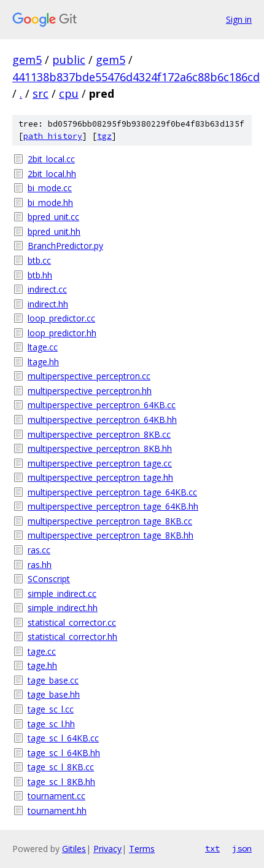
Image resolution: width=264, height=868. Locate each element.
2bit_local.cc (51, 159)
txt (212, 848)
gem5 (27, 60)
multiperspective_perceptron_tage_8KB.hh (111, 535)
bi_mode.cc (50, 188)
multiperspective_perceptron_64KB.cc (102, 405)
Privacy (107, 849)
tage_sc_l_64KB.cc (63, 738)
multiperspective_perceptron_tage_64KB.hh (113, 506)
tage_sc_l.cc (51, 709)
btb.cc (39, 260)
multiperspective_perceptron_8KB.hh (100, 448)
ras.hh (40, 565)
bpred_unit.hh (54, 231)
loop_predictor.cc (61, 318)
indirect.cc (47, 289)
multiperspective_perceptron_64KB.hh (102, 420)
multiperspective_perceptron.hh (90, 391)
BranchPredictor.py (65, 246)
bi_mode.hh (50, 203)
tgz (104, 136)
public (69, 60)
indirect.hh (48, 304)
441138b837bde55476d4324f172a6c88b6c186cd (136, 77)
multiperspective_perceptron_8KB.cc (99, 434)
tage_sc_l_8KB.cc (61, 767)
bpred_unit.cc (53, 217)
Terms (142, 849)
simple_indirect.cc (62, 594)
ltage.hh (43, 362)
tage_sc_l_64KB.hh (64, 753)
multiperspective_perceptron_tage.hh (100, 477)
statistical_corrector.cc (72, 622)
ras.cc (39, 550)
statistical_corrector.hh (72, 637)
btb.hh (40, 275)
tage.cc (42, 651)
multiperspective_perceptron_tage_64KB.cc (112, 492)
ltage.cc (43, 347)
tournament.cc (56, 796)
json (242, 848)
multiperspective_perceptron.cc (89, 376)
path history (53, 136)
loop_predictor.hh (62, 333)
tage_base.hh (54, 694)
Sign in (239, 19)
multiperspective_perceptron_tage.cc (100, 463)
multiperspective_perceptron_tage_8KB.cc (110, 521)
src (41, 93)
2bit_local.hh (52, 174)
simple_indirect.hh (63, 608)
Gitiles (74, 849)
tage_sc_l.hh (51, 724)
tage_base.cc (53, 680)
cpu (69, 93)
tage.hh (42, 665)
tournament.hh (57, 811)
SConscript (49, 579)
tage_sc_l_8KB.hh (61, 782)
